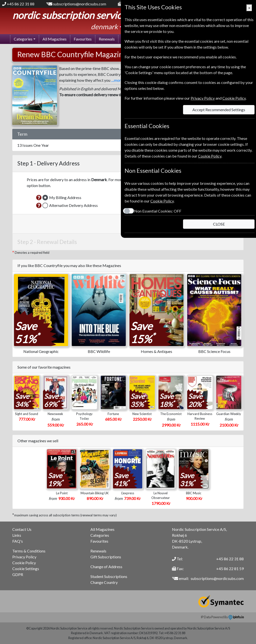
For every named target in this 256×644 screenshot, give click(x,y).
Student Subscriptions (109, 576)
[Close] (249, 8)
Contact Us (22, 529)
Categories (100, 535)
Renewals (107, 39)
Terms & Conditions (29, 551)
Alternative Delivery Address (73, 205)
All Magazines (55, 39)
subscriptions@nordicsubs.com (80, 4)
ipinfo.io (236, 617)
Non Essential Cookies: (158, 211)
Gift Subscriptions (106, 557)
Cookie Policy (24, 563)
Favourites (83, 39)
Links (17, 535)
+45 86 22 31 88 (21, 4)
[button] (39, 198)
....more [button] (117, 80)
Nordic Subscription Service (69, 15)
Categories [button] (23, 39)
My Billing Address (65, 197)
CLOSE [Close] (219, 224)
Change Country (104, 582)
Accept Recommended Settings (219, 110)
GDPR (18, 574)
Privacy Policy (24, 557)
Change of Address (106, 567)
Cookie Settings (26, 569)
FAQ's (18, 541)
